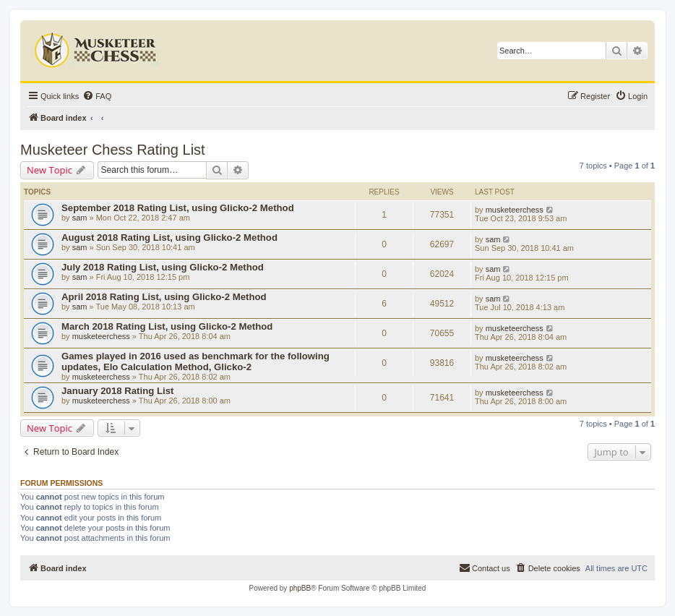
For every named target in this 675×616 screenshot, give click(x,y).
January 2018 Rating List (117, 391)
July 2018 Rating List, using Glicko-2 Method (163, 267)
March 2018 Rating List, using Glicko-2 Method (167, 326)
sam (80, 218)
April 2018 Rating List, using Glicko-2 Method (164, 297)
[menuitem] (97, 96)
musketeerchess (515, 210)
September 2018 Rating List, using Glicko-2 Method (178, 208)
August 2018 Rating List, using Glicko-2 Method (169, 238)
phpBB (300, 588)
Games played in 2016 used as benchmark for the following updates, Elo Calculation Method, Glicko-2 (195, 362)
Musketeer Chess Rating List (113, 150)
